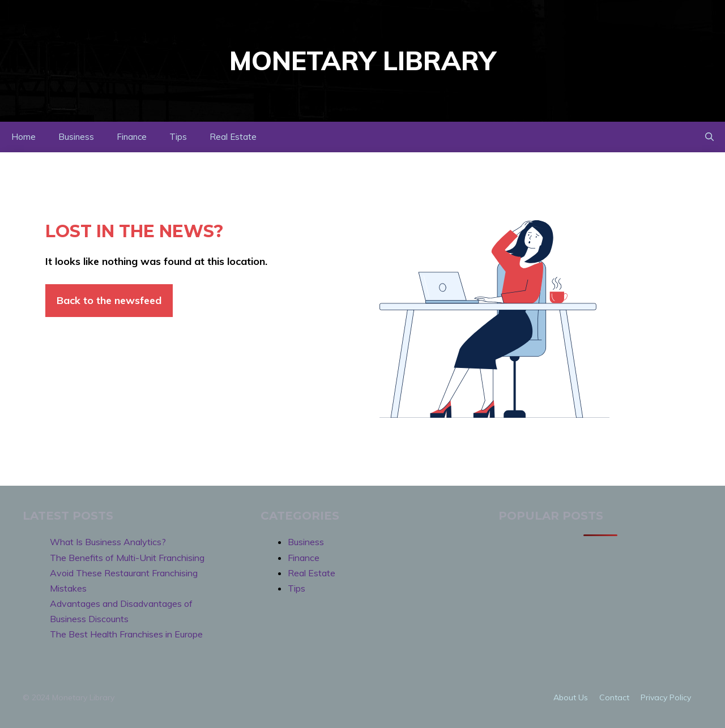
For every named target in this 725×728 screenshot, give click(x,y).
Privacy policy (666, 697)
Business (76, 137)
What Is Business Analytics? (108, 542)
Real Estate (233, 137)
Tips (178, 137)
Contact (614, 697)
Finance (132, 137)
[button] (709, 137)
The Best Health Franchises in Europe (126, 634)
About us (571, 697)
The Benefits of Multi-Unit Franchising (127, 558)
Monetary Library (362, 61)
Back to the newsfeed (109, 300)
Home (24, 137)
